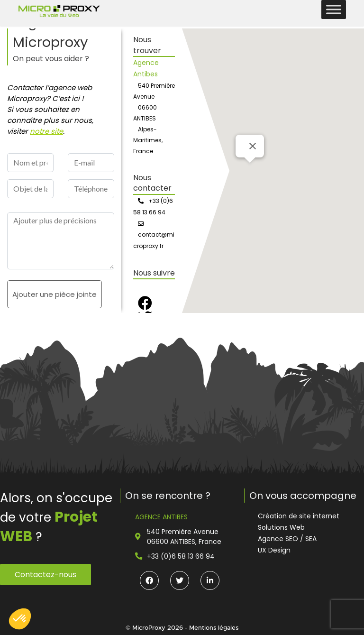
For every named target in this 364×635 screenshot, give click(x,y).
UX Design (274, 550)
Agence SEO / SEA (287, 539)
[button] (20, 619)
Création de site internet (299, 516)
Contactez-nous (45, 575)
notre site (46, 131)
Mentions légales (214, 628)
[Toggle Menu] (334, 9)
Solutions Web (281, 527)
